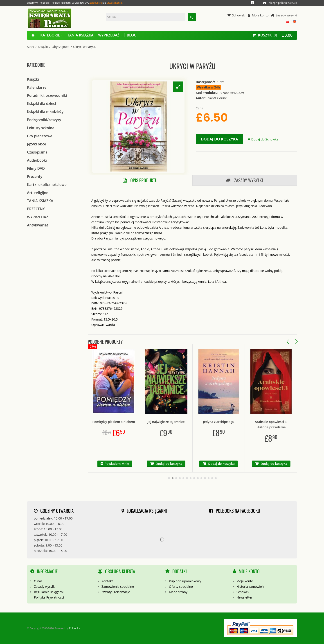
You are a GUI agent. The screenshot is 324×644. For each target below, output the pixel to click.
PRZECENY (36, 209)
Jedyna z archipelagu (243, 422)
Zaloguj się (96, 3)
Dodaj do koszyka (219, 139)
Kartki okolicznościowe (47, 185)
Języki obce (37, 144)
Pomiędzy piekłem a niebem (138, 422)
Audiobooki (37, 160)
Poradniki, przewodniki (47, 95)
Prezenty (35, 176)
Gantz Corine (217, 98)
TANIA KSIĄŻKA (40, 201)
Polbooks (74, 628)
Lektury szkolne (41, 128)
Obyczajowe (61, 47)
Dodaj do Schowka (265, 139)
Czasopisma (37, 152)
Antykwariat (38, 225)
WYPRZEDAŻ (38, 217)
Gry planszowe (40, 136)
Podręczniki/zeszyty (44, 120)
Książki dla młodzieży (45, 112)
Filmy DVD (36, 168)
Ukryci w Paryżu (85, 47)
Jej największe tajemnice (191, 422)
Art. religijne (38, 193)
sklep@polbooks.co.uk (283, 3)
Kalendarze (37, 87)
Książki (43, 47)
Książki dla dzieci (42, 104)
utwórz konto (114, 3)
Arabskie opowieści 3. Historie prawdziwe (296, 424)
